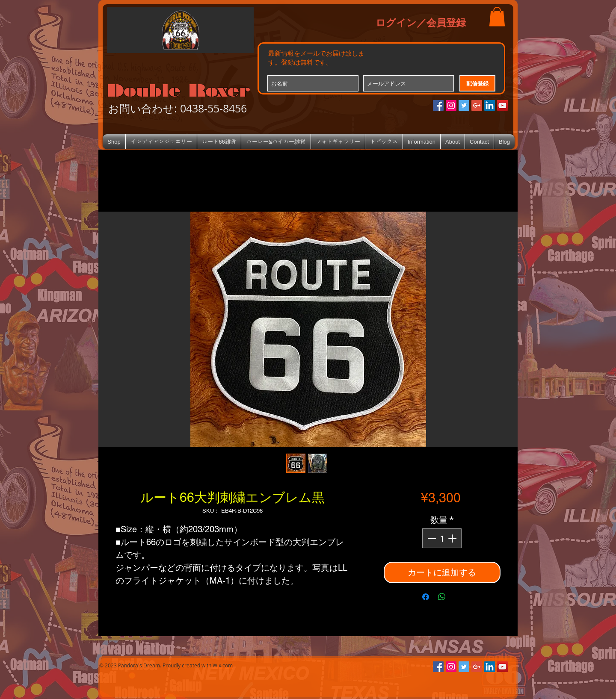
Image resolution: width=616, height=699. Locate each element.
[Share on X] (458, 597)
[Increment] (453, 538)
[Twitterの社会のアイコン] (464, 105)
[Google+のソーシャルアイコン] (477, 105)
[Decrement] (431, 538)
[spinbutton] (442, 538)
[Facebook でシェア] (426, 597)
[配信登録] (477, 83)
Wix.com (223, 665)
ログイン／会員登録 (421, 22)
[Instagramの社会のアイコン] (451, 105)
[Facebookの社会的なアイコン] (438, 105)
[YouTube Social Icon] (502, 105)
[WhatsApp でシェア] (442, 597)
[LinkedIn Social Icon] (490, 105)
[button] (497, 16)
